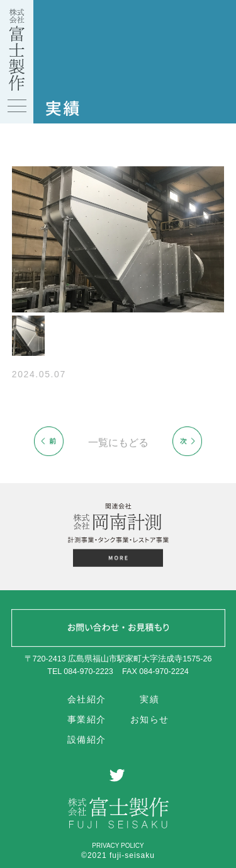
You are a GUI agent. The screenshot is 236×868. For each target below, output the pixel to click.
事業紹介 (87, 719)
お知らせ (150, 719)
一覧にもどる (118, 443)
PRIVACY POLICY (118, 846)
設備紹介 (87, 740)
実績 (149, 700)
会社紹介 (87, 700)
